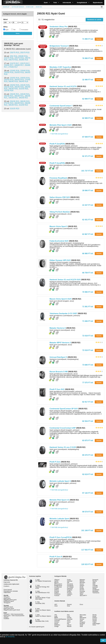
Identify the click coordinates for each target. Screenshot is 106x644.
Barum (56, 583)
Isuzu (69, 621)
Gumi (46, 3)
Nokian (82, 585)
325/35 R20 (9, 90)
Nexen (82, 584)
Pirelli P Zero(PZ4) (57, 144)
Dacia (56, 624)
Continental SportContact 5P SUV (64, 409)
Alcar (56, 606)
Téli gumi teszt (8, 607)
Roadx (82, 588)
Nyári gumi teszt (9, 608)
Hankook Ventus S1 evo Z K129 (63, 447)
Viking (94, 588)
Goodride (70, 584)
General (70, 581)
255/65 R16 (23, 60)
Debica (57, 590)
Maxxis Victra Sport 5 (58, 226)
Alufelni (6, 617)
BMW (56, 618)
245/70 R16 (13, 60)
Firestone (57, 594)
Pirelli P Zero (55, 462)
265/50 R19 (19, 80)
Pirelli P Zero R (56, 557)
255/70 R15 (25, 53)
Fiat (68, 615)
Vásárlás (99, 39)
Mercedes (83, 615)
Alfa (56, 615)
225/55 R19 (15, 78)
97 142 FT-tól (88, 493)
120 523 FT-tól (87, 564)
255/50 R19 (9, 80)
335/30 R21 (13, 98)
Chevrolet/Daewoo (60, 619)
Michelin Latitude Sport (59, 519)
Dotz (69, 606)
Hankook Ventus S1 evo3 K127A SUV (65, 280)
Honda (69, 618)
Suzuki (95, 619)
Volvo (94, 625)
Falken (56, 593)
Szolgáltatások (82, 3)
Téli (13, 30)
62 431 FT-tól (88, 220)
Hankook (70, 588)
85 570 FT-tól (88, 455)
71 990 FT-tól (88, 39)
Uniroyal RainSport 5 (58, 357)
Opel (81, 621)
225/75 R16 (19, 58)
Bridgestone (58, 585)
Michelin (82, 583)
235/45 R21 (15, 94)
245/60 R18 (9, 72)
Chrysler (57, 621)
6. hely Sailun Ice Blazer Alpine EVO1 (43, 610)
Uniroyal (95, 587)
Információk (67, 3)
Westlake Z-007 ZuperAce (60, 67)
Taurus (95, 581)
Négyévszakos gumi (10, 600)
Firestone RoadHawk (58, 178)
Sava (81, 594)
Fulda (69, 580)
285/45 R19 (13, 81)
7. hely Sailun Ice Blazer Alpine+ (43, 615)
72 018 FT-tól (88, 336)
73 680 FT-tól (88, 365)
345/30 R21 (23, 98)
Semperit (95, 580)
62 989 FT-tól (88, 99)
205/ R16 (14, 56)
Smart (94, 616)
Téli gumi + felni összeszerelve (13, 614)
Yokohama (96, 593)
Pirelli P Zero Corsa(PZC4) (61, 537)
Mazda (69, 626)
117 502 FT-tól (87, 550)
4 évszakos (24, 30)
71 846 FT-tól (88, 321)
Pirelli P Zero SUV (57, 389)
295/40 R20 (13, 89)
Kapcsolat (7, 582)
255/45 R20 (9, 87)
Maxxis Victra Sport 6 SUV (61, 299)
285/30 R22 (19, 103)
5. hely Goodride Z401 (40, 603)
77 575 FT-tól (88, 383)
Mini (81, 616)
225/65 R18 (15, 71)
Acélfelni (6, 619)
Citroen (57, 622)
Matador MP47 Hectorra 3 (60, 343)
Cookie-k (6, 586)
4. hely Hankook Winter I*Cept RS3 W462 (43, 598)
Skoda (94, 615)
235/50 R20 (15, 85)
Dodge (56, 626)
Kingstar (70, 590)
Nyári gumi (62, 301)
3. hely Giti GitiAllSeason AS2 (42, 592)
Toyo (94, 584)
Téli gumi (7, 597)
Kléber (69, 591)
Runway (82, 591)
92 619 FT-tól (88, 474)
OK (103, 640)
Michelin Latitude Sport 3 (60, 481)
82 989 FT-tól (88, 118)
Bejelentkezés (98, 3)
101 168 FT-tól (87, 530)
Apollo (56, 581)
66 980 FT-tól (88, 254)
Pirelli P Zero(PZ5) (57, 163)
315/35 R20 (23, 89)
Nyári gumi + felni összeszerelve (14, 616)
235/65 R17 (9, 65)
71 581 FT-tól (88, 307)
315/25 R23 (15, 109)
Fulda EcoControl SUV (59, 241)
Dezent (69, 604)
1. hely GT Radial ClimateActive (43, 580)
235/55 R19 (25, 78)
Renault (82, 624)
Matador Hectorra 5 (58, 328)
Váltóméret (7, 592)
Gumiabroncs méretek (11, 591)
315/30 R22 (23, 105)
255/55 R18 (19, 72)
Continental (58, 587)
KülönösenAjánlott (43, 27)
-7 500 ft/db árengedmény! (59, 134)
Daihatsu (57, 625)
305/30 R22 (13, 105)
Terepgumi (7, 603)
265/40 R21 (19, 96)
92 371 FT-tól (88, 156)
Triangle (95, 585)
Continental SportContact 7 (61, 106)
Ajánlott (42, 67)
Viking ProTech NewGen (60, 212)
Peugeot (82, 622)
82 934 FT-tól (88, 421)
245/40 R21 (25, 94)
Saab (81, 625)
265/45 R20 (19, 87)
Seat (81, 626)
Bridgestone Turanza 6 (59, 46)
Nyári (6, 30)
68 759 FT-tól (88, 273)
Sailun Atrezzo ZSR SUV (60, 197)
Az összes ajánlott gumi (37, 627)
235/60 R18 (25, 71)
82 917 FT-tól (88, 402)
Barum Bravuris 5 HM (59, 372)
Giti (68, 583)
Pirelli (82, 587)
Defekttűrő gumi (9, 601)
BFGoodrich (58, 584)
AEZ (56, 604)
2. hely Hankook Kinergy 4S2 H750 (42, 587)
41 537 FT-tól (88, 205)
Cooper (57, 588)
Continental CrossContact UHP (63, 428)
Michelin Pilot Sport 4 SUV (61, 125)
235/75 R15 (15, 53)
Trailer (94, 622)
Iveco (69, 622)
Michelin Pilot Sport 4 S (59, 500)
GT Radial (70, 587)
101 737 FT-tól (87, 171)
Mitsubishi (83, 618)
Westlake (95, 591)
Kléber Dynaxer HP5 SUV (60, 260)
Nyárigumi (60, 214)
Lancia (69, 625)
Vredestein (96, 590)
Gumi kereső (8, 590)
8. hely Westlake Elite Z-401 (42, 620)
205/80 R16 (23, 56)
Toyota (95, 621)
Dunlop (57, 591)
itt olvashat (10, 637)
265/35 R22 (25, 101)
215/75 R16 (9, 58)
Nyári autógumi (62, 330)
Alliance (57, 580)
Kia (68, 624)
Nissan (82, 619)
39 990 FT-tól (88, 191)
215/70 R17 (15, 63)
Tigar (94, 583)
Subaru (95, 618)
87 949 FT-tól (88, 137)
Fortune (57, 596)
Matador (82, 580)
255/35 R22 (15, 101)
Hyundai (70, 619)
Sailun (82, 593)
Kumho (69, 593)
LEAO (69, 596)
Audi (56, 616)
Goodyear (70, 585)
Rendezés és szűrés (94, 20)
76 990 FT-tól (88, 58)
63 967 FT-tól (88, 234)
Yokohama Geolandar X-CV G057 (63, 313)
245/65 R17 (19, 65)
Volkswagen (96, 624)
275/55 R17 (13, 67)
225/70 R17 (25, 63)
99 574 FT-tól (88, 512)
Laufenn (70, 594)
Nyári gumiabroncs (66, 127)
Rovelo (82, 590)
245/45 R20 (25, 85)
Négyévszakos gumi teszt (12, 610)
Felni (55, 3)
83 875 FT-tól (88, 440)
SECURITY (83, 596)
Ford (69, 616)
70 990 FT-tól (88, 292)
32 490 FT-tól (88, 80)
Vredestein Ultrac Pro (58, 27)
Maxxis (82, 581)
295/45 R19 (23, 81)
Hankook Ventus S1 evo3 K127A (63, 86)
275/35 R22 (9, 103)
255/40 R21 (9, 96)
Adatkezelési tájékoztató (11, 584)
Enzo (81, 604)
